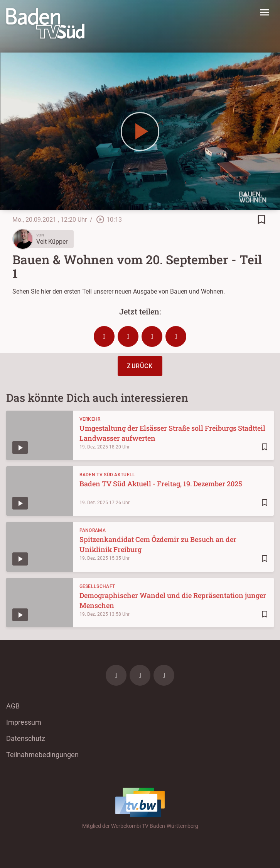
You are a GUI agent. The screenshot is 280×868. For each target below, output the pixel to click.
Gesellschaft (97, 586)
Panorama (93, 530)
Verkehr (90, 419)
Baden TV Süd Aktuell (107, 475)
